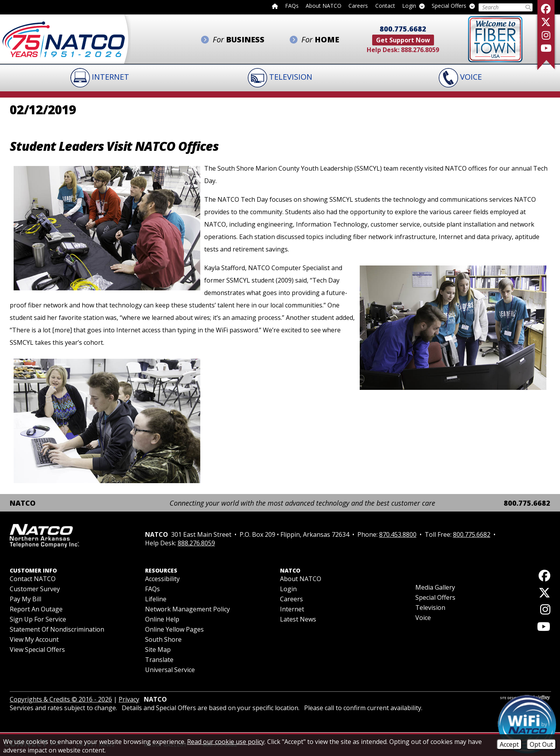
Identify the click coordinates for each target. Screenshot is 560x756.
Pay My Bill (25, 599)
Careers (358, 6)
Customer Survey (35, 589)
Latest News (298, 620)
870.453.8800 (398, 535)
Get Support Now (403, 40)
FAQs (292, 6)
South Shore (163, 640)
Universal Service (170, 670)
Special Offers (453, 6)
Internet (292, 609)
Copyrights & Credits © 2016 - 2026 (61, 700)
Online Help (162, 620)
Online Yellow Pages (174, 630)
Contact (385, 6)
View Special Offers (37, 650)
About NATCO (324, 6)
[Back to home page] (275, 6)
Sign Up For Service (38, 620)
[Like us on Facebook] (546, 9)
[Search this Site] (501, 7)
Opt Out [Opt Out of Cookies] (541, 744)
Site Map (158, 650)
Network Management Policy (187, 609)
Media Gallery (435, 588)
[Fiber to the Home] (495, 38)
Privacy (129, 700)
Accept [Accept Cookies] (509, 744)
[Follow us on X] (546, 22)
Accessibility (162, 579)
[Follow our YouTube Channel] (546, 48)
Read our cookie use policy (226, 742)
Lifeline (156, 599)
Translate (159, 660)
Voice (423, 618)
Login (413, 6)
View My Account (34, 640)
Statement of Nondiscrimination (57, 630)
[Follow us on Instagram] (546, 35)
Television (430, 608)
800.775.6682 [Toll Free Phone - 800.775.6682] (403, 29)
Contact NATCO (33, 579)
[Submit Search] (528, 7)
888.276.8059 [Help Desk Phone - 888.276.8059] (420, 50)
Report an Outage (36, 609)
